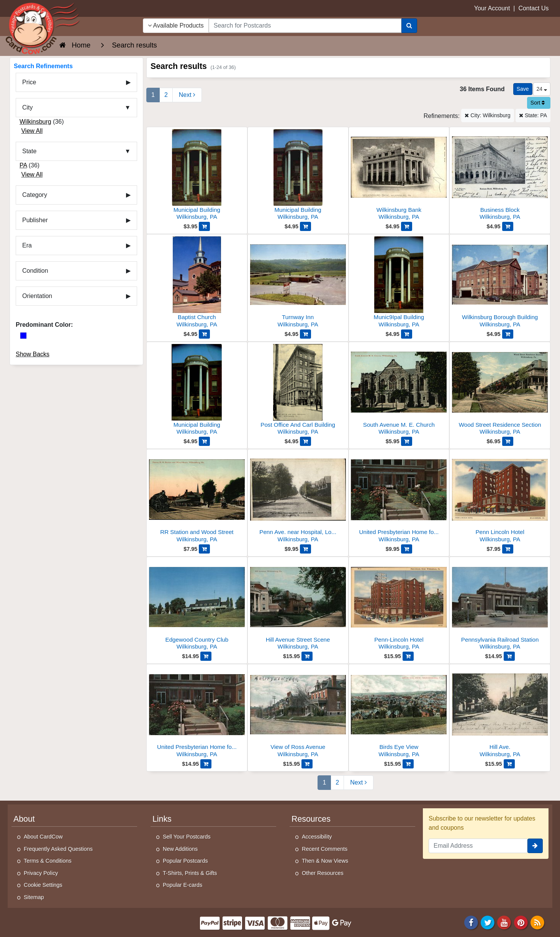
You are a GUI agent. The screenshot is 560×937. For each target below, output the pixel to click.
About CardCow (43, 837)
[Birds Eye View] (399, 713)
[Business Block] (500, 176)
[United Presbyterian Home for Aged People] (399, 498)
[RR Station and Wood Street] (197, 498)
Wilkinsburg (35, 122)
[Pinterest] (521, 922)
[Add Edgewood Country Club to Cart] (206, 656)
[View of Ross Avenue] (298, 713)
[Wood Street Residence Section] (500, 391)
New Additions (180, 849)
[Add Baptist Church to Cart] (204, 334)
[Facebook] (471, 922)
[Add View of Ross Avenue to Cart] (307, 764)
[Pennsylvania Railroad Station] (500, 605)
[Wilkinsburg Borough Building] (500, 283)
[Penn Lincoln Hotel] (500, 498)
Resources (311, 819)
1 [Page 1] (153, 95)
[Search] (409, 26)
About (24, 819)
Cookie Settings (43, 885)
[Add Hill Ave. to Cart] (509, 764)
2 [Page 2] (166, 95)
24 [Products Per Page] (542, 89)
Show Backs (33, 354)
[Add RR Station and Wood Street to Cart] (204, 549)
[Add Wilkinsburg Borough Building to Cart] (508, 334)
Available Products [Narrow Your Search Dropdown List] (176, 25)
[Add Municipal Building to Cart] (204, 226)
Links (162, 819)
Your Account (492, 8)
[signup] (535, 846)
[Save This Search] (523, 89)
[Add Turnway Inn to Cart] (305, 334)
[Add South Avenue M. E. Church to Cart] (407, 441)
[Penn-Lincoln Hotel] (399, 605)
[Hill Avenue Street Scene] (298, 605)
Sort (538, 103)
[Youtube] (504, 922)
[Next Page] (187, 95)
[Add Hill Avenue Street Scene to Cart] (307, 656)
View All (32, 131)
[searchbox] (305, 26)
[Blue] (23, 336)
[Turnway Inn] (298, 283)
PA (23, 165)
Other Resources (323, 873)
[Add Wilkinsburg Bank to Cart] (407, 226)
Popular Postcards (185, 861)
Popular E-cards (183, 885)
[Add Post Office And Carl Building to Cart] (305, 441)
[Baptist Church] (197, 283)
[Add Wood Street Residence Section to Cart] (508, 441)
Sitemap (34, 897)
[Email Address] (478, 846)
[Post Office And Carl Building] (298, 391)
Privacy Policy (41, 873)
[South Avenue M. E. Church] (399, 391)
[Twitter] (488, 922)
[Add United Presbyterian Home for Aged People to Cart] (407, 549)
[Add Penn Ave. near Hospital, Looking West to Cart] (305, 549)
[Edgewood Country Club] (197, 605)
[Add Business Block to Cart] (508, 226)
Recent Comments (325, 849)
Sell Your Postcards (187, 837)
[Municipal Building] (197, 176)
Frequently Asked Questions (58, 849)
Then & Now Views (325, 861)
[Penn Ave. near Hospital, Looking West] (298, 498)
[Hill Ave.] (500, 713)
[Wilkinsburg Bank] (399, 176)
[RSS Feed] (537, 922)
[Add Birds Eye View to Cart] (408, 764)
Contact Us (533, 8)
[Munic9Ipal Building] (399, 283)
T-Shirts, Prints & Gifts (190, 873)
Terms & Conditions (48, 861)
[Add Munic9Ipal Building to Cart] (407, 334)
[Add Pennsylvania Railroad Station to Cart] (509, 656)
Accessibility (317, 837)
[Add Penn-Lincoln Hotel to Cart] (408, 656)
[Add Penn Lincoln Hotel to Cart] (508, 549)
